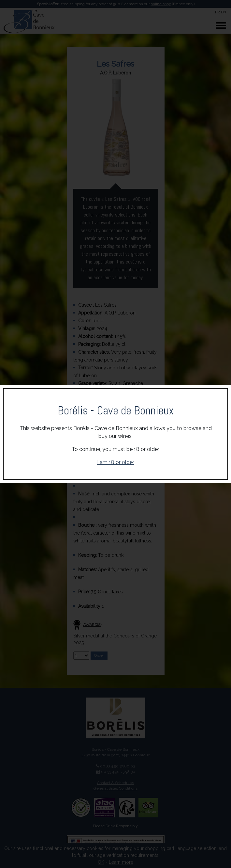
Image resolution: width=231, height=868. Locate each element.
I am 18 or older (116, 462)
